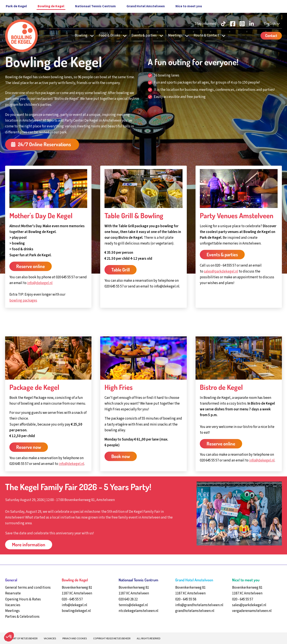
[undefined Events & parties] (160, 36)
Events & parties (144, 35)
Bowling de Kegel (51, 6)
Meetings (175, 35)
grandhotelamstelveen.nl (195, 611)
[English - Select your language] (272, 24)
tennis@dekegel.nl (133, 605)
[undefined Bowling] (91, 36)
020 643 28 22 (128, 599)
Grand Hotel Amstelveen (146, 6)
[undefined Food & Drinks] (123, 36)
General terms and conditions (28, 588)
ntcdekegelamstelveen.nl (138, 611)
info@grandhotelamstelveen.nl (199, 605)
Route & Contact (206, 35)
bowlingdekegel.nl (76, 611)
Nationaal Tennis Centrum (95, 6)
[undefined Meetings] (186, 36)
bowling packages (23, 301)
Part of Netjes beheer (24, 639)
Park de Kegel (16, 6)
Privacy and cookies (75, 639)
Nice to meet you (189, 6)
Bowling (81, 35)
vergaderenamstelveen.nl (252, 611)
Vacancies (50, 639)
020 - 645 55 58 (186, 599)
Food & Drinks (110, 35)
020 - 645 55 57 (72, 599)
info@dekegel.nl (40, 283)
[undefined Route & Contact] (222, 36)
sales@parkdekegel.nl (221, 271)
